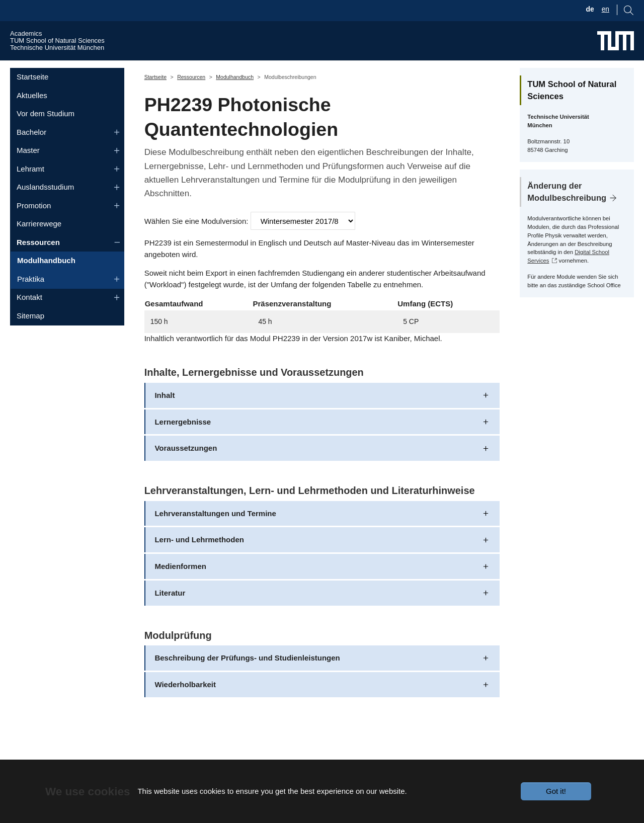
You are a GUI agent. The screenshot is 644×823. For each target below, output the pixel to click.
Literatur (170, 612)
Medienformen (180, 585)
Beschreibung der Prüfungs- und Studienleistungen (247, 677)
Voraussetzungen (186, 467)
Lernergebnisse (183, 440)
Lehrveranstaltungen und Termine (215, 532)
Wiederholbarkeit (185, 704)
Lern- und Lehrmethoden (199, 559)
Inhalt (165, 414)
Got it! (556, 791)
